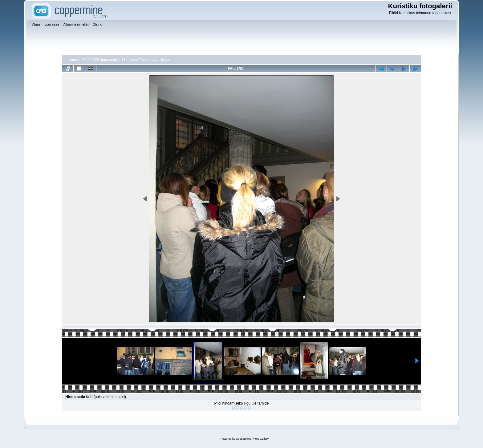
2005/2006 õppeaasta (99, 60)
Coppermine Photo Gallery (252, 439)
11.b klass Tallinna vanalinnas (146, 60)
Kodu (73, 60)
